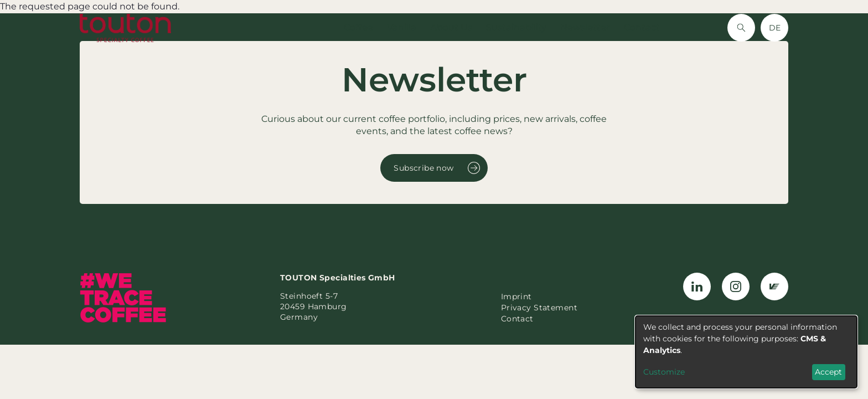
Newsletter (585, 27)
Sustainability (516, 27)
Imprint (516, 296)
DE (775, 28)
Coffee (358, 27)
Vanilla (402, 27)
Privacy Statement (539, 308)
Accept (828, 372)
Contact (642, 27)
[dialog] (746, 352)
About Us (451, 27)
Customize (664, 372)
